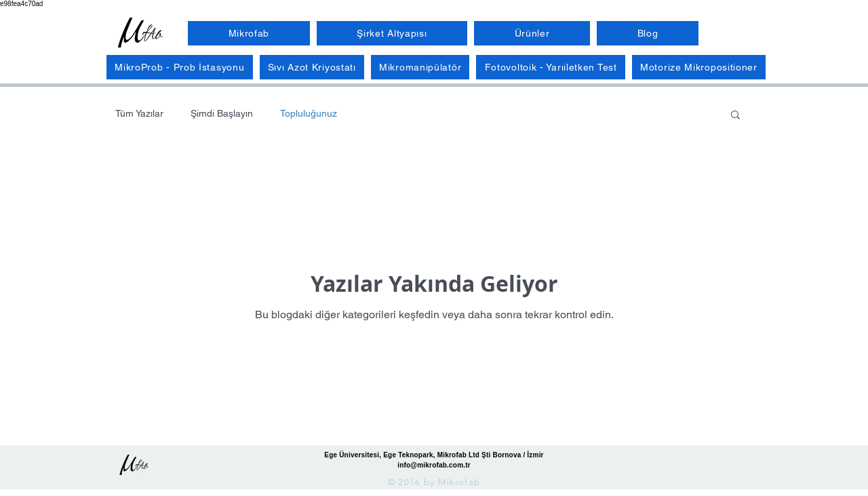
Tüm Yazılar (139, 113)
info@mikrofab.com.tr (434, 465)
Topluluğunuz (309, 113)
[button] (735, 116)
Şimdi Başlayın (222, 113)
